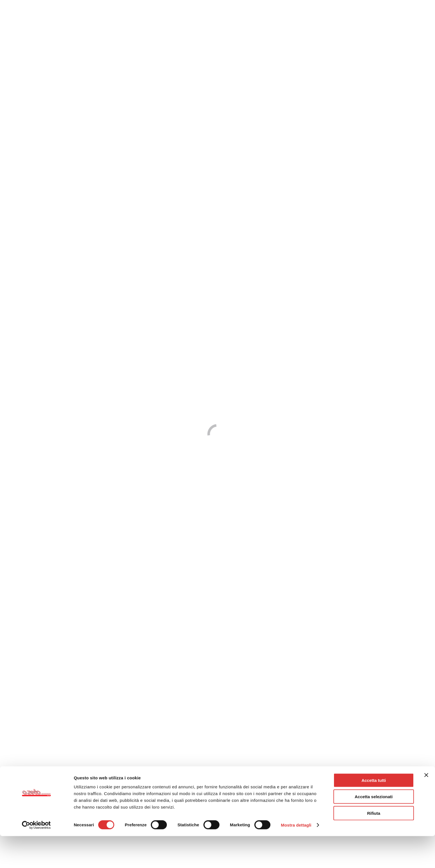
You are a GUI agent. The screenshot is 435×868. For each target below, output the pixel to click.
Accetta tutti (374, 812)
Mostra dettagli (296, 857)
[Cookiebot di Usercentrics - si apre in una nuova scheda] (36, 857)
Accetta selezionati (374, 828)
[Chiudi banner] (426, 807)
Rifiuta (374, 845)
